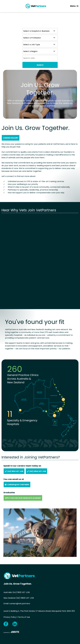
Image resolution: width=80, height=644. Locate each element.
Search (40, 65)
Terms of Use (24, 617)
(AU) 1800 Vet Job (14, 471)
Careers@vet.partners (17, 485)
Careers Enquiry (11, 138)
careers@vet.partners (20, 604)
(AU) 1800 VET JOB (21, 592)
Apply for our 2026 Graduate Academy (23, 498)
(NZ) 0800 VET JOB (25, 598)
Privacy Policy (10, 617)
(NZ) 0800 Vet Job (36, 471)
